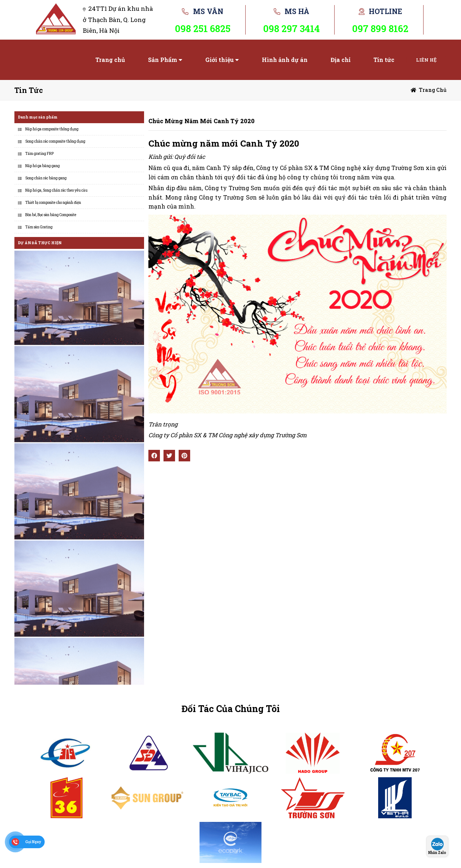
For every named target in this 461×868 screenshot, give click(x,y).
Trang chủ (110, 60)
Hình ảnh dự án (285, 60)
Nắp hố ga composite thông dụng (52, 129)
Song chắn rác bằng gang (46, 178)
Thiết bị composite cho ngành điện (53, 203)
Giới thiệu (220, 60)
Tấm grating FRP (39, 154)
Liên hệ (426, 60)
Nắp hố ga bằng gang (42, 166)
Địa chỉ (341, 60)
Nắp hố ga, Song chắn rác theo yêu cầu (56, 190)
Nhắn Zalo (437, 853)
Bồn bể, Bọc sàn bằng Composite (51, 215)
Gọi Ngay (33, 842)
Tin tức (384, 60)
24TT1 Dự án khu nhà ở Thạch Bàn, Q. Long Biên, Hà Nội (118, 19)
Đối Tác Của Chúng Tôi (231, 709)
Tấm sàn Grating (39, 227)
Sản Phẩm (163, 60)
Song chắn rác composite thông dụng (55, 141)
